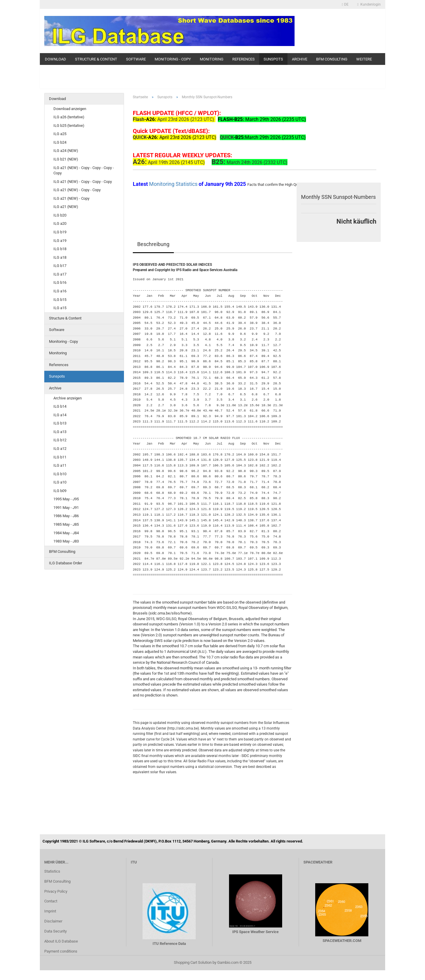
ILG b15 (60, 300)
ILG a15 (60, 308)
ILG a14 (60, 415)
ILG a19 (60, 241)
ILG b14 (60, 406)
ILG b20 (60, 215)
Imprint (50, 911)
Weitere (364, 59)
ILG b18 (60, 249)
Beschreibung (153, 244)
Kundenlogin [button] (369, 4)
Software (136, 59)
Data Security (55, 931)
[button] (345, 4)
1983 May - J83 (66, 541)
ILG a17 (60, 274)
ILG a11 (60, 465)
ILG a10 (60, 482)
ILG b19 (60, 232)
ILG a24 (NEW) (66, 151)
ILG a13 (60, 432)
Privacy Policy (56, 891)
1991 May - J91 (66, 508)
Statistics (52, 871)
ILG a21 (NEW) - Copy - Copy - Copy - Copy (84, 171)
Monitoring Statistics (174, 184)
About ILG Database (61, 941)
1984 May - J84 (66, 533)
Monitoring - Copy (173, 59)
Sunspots (273, 59)
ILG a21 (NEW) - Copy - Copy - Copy (83, 182)
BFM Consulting (332, 59)
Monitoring (212, 59)
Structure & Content (96, 59)
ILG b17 (60, 266)
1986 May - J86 (66, 516)
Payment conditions (61, 951)
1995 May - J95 (66, 499)
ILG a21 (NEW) (66, 207)
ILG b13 (60, 423)
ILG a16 (60, 291)
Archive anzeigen (68, 398)
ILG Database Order (66, 563)
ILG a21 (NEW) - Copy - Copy (77, 190)
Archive (300, 59)
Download (55, 59)
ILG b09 (60, 491)
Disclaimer (53, 921)
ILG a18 (60, 257)
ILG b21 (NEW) (66, 159)
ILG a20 (60, 223)
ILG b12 (60, 440)
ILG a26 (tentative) (69, 117)
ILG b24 (60, 142)
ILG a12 (60, 449)
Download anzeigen (70, 109)
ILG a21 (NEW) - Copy (71, 198)
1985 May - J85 (66, 524)
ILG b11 (60, 457)
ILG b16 (60, 282)
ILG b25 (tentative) (69, 126)
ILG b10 (60, 474)
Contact (51, 901)
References (243, 59)
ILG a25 (60, 134)
